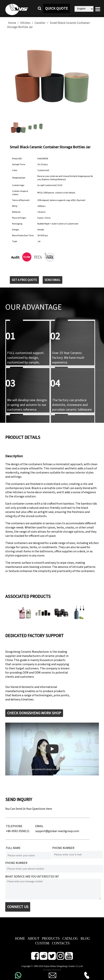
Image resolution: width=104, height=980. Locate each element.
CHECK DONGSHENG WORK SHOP (34, 713)
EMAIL (39, 826)
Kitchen (25, 23)
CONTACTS (61, 943)
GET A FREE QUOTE (24, 280)
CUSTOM (42, 943)
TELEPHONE (14, 826)
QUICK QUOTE (57, 9)
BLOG (85, 939)
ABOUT (33, 939)
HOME (20, 939)
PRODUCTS (51, 939)
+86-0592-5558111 (18, 831)
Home (12, 23)
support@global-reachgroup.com (57, 831)
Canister (40, 23)
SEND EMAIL (52, 280)
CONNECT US (18, 907)
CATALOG (70, 939)
